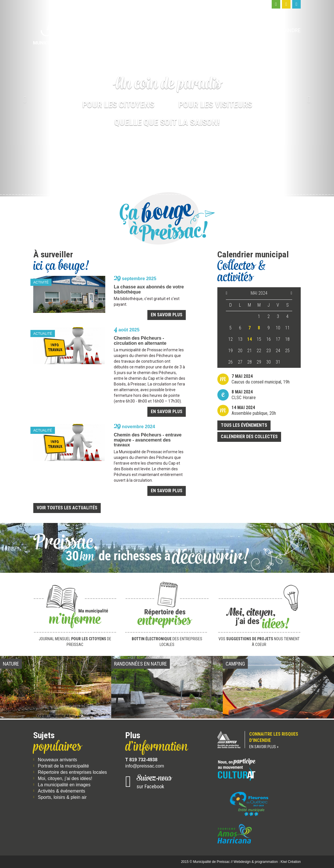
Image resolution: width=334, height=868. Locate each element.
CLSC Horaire (244, 395)
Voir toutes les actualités (67, 508)
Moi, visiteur (238, 30)
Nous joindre (283, 30)
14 (250, 339)
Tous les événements (244, 425)
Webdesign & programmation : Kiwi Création (267, 862)
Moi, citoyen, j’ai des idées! (65, 778)
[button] (25, 98)
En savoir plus (167, 315)
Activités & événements (61, 791)
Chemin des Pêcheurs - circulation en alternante (140, 341)
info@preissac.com (145, 766)
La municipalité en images (64, 785)
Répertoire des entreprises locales (72, 772)
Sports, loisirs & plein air (62, 797)
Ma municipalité (147, 30)
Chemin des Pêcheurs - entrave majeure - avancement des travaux (148, 440)
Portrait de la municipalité (63, 766)
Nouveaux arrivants (57, 760)
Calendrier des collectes (249, 437)
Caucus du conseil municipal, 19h (261, 379)
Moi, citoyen (195, 30)
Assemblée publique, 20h (254, 410)
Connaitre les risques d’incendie (259, 741)
